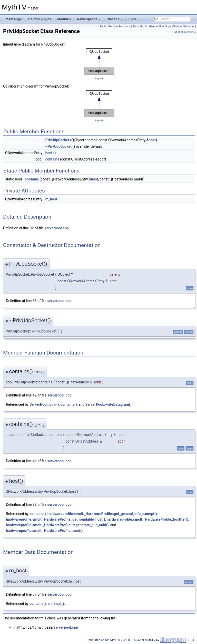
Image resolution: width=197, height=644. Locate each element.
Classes (114, 19)
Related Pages (40, 19)
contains (52, 159)
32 (32, 228)
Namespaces (89, 19)
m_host (51, 199)
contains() (69, 404)
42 (35, 395)
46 (35, 461)
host (152, 140)
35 (35, 301)
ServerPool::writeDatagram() (109, 404)
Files (134, 19)
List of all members (184, 32)
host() (59, 604)
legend (99, 78)
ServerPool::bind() (44, 404)
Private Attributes (184, 26)
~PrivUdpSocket (58, 146)
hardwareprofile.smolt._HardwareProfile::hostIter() (147, 519)
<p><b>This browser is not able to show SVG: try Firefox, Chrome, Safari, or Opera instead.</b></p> (99, 61)
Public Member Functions (115, 26)
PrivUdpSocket (57, 140)
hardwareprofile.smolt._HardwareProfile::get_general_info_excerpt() (102, 514)
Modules (64, 19)
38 (35, 505)
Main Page (14, 19)
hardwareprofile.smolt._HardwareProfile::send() (44, 531)
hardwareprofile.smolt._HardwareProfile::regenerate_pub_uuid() (57, 525)
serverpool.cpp (57, 228)
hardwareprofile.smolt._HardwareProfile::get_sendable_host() (56, 519)
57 (35, 594)
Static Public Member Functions (152, 26)
